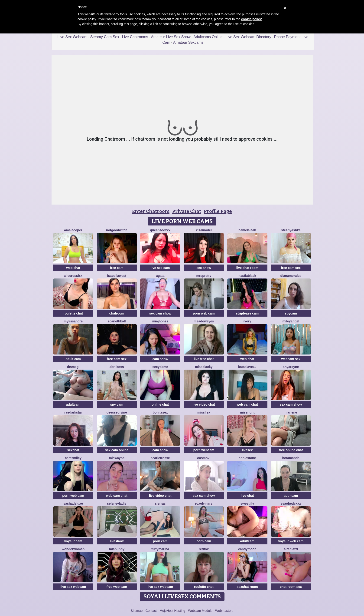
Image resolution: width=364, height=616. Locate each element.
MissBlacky (204, 367)
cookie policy (252, 19)
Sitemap (137, 611)
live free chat (204, 359)
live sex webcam (73, 587)
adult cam (73, 359)
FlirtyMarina (160, 549)
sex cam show (160, 313)
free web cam (117, 587)
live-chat (247, 496)
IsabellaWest (117, 276)
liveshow (117, 541)
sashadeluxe (73, 503)
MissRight (247, 412)
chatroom (117, 313)
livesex (247, 450)
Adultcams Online (208, 37)
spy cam (117, 404)
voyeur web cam (291, 541)
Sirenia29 (291, 549)
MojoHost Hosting (172, 611)
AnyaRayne (291, 367)
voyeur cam (73, 541)
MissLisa (204, 412)
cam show (160, 359)
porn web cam (204, 313)
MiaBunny (117, 549)
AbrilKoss (117, 367)
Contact (151, 611)
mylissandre (73, 321)
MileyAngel (291, 321)
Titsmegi (73, 367)
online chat (160, 404)
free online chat (291, 450)
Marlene (291, 412)
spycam (291, 313)
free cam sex (291, 268)
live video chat (204, 404)
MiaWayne (117, 458)
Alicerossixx (73, 276)
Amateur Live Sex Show (171, 37)
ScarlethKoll (117, 321)
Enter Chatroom (151, 211)
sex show (204, 268)
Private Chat (187, 211)
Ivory (247, 321)
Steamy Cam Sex (105, 37)
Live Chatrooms (135, 37)
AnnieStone (247, 458)
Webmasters (224, 611)
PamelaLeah (247, 230)
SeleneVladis (117, 503)
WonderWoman (73, 549)
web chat (73, 268)
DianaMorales (291, 276)
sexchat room (247, 587)
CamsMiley (73, 458)
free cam (117, 268)
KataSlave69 (247, 367)
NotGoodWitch (117, 230)
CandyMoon (247, 549)
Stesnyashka (291, 230)
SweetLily (247, 503)
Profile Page (218, 211)
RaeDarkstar (73, 412)
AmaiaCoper (73, 230)
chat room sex (291, 587)
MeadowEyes (204, 321)
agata (160, 276)
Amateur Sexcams (188, 42)
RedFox (204, 549)
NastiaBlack (247, 276)
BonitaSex (160, 412)
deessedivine (117, 412)
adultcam (73, 404)
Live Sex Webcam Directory (248, 37)
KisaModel (204, 230)
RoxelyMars (204, 503)
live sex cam (160, 268)
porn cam (160, 541)
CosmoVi (204, 458)
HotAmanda (291, 458)
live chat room (247, 268)
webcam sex (291, 359)
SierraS (160, 503)
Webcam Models (200, 611)
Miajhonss (160, 321)
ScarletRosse (160, 458)
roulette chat (73, 313)
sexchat (73, 450)
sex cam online (117, 450)
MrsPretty (204, 276)
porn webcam (204, 450)
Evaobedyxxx (291, 503)
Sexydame (160, 367)
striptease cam (247, 313)
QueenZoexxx (160, 230)
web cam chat (247, 404)
